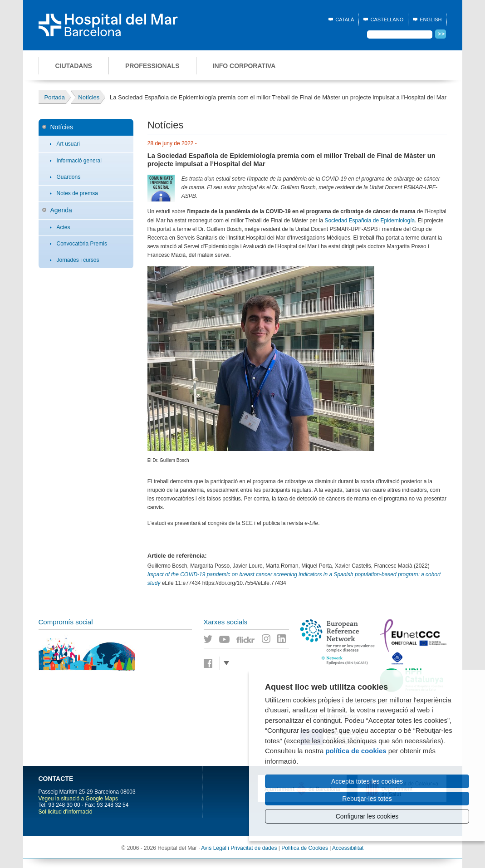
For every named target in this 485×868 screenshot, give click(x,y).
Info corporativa (244, 66)
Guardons (69, 177)
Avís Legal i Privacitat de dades (239, 848)
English (431, 20)
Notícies (62, 127)
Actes (64, 227)
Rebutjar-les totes (367, 799)
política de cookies (356, 751)
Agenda (61, 210)
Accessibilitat (348, 848)
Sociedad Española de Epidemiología (370, 221)
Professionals (152, 66)
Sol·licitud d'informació (66, 812)
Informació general (79, 161)
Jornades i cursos (78, 260)
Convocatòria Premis (82, 244)
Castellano (387, 20)
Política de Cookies (305, 848)
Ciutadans (74, 66)
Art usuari (68, 144)
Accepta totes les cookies (367, 781)
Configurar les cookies (367, 816)
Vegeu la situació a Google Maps (78, 799)
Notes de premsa (77, 193)
